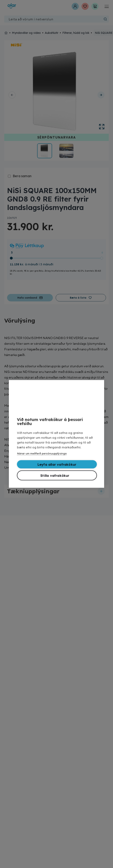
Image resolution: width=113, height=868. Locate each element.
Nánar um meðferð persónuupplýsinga (42, 453)
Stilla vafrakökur (55, 475)
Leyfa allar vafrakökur (57, 464)
